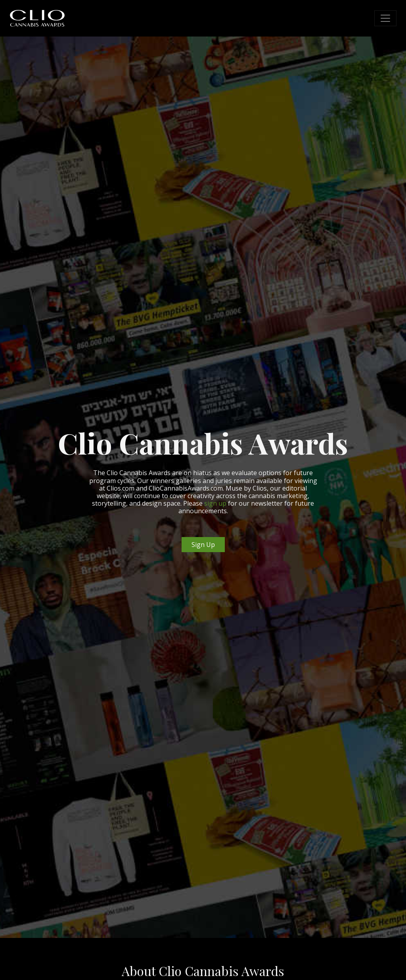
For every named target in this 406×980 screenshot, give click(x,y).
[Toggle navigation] (385, 18)
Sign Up (203, 545)
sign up (215, 503)
